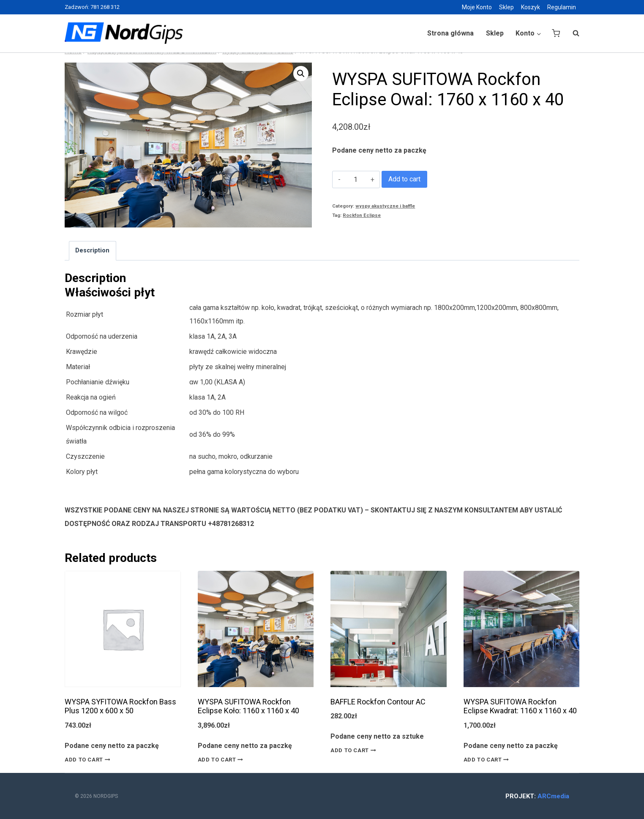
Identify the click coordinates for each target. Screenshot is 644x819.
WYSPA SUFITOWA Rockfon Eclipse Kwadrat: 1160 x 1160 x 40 (520, 706)
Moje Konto (477, 7)
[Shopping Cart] (556, 33)
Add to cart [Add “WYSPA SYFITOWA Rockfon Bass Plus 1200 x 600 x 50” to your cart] (89, 759)
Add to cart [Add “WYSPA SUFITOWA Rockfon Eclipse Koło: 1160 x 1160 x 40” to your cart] (222, 759)
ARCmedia (553, 796)
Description (92, 251)
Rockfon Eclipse (362, 215)
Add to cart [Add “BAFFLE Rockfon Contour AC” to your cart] (355, 751)
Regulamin (562, 7)
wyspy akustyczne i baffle (385, 206)
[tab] (93, 251)
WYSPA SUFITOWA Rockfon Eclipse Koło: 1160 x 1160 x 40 (248, 706)
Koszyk (531, 7)
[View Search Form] (572, 33)
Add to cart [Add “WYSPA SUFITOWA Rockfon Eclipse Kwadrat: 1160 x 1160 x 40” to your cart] (488, 759)
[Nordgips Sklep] (124, 33)
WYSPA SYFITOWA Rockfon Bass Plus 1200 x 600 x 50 (120, 706)
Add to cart (404, 179)
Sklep (506, 7)
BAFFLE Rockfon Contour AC (378, 702)
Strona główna (450, 33)
